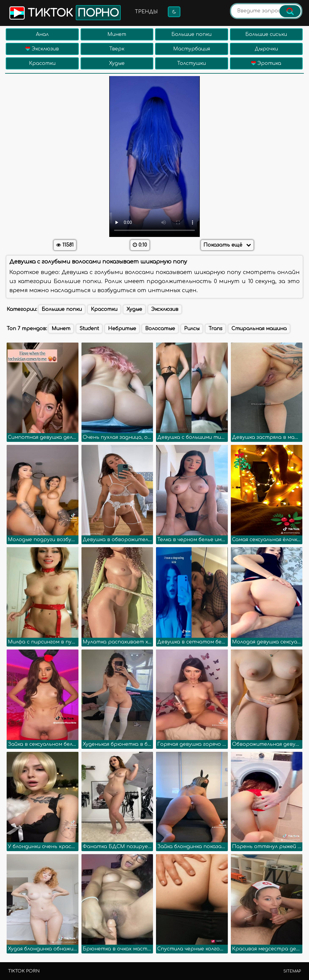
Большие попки (191, 34)
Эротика (266, 63)
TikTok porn (24, 971)
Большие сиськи (266, 34)
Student (89, 329)
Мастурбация (192, 49)
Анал (42, 34)
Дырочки (266, 49)
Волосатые (160, 329)
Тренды (146, 12)
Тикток (64, 13)
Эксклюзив (42, 49)
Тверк (117, 49)
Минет (117, 34)
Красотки (42, 63)
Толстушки (191, 63)
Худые (117, 63)
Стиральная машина (259, 329)
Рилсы (192, 329)
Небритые (122, 329)
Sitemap (292, 971)
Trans (215, 329)
